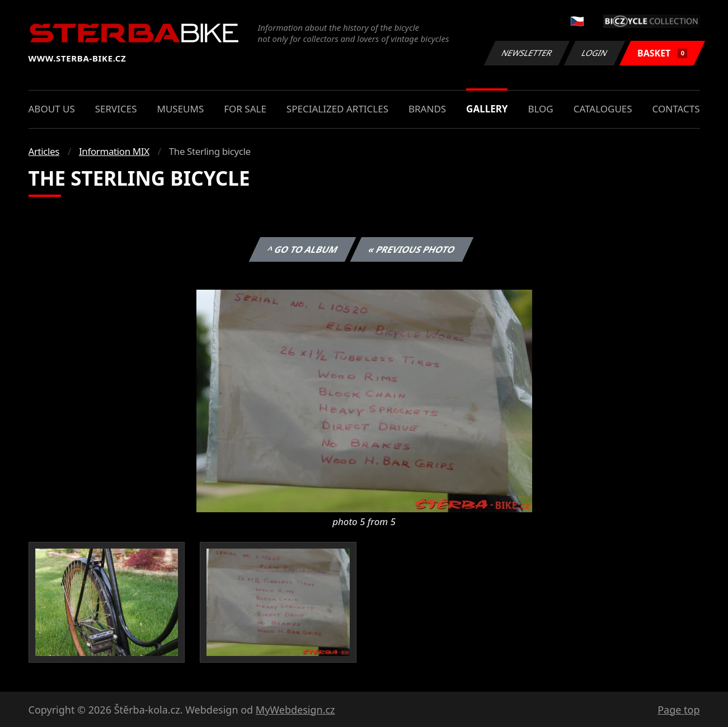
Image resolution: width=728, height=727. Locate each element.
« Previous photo (412, 249)
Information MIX (114, 151)
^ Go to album (303, 249)
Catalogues (603, 109)
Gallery (487, 109)
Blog (540, 109)
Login (595, 53)
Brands (427, 109)
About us (52, 109)
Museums (180, 109)
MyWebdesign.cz (295, 710)
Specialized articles (337, 109)
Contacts (676, 109)
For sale (245, 109)
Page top (678, 710)
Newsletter (527, 53)
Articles (44, 151)
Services (116, 109)
